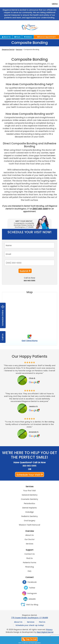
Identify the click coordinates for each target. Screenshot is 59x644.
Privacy (49, 630)
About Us (7, 37)
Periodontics (29, 503)
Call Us (3, 337)
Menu (55, 4)
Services (19, 49)
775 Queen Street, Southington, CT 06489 (30, 618)
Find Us (29, 558)
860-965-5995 (29, 281)
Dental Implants (29, 508)
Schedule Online (3, 315)
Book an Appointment (47, 37)
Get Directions (30, 341)
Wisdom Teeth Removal (29, 525)
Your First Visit (29, 491)
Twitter (32, 588)
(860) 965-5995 (40, 209)
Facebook (32, 582)
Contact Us (29, 554)
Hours (18, 37)
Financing (29, 567)
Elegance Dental (8, 49)
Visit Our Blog (32, 605)
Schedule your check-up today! (30, 625)
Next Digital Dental (45, 632)
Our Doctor (30, 539)
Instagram (32, 593)
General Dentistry (30, 495)
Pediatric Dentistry (29, 516)
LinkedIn (32, 599)
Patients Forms (30, 563)
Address (29, 37)
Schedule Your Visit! (29, 475)
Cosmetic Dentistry (29, 499)
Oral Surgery (30, 521)
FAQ (29, 571)
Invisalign (30, 512)
